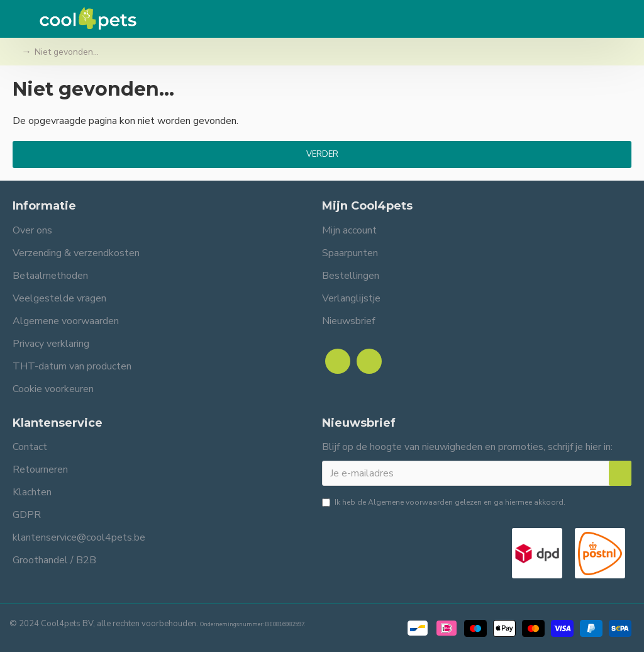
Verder (322, 154)
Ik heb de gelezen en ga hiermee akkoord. (444, 502)
